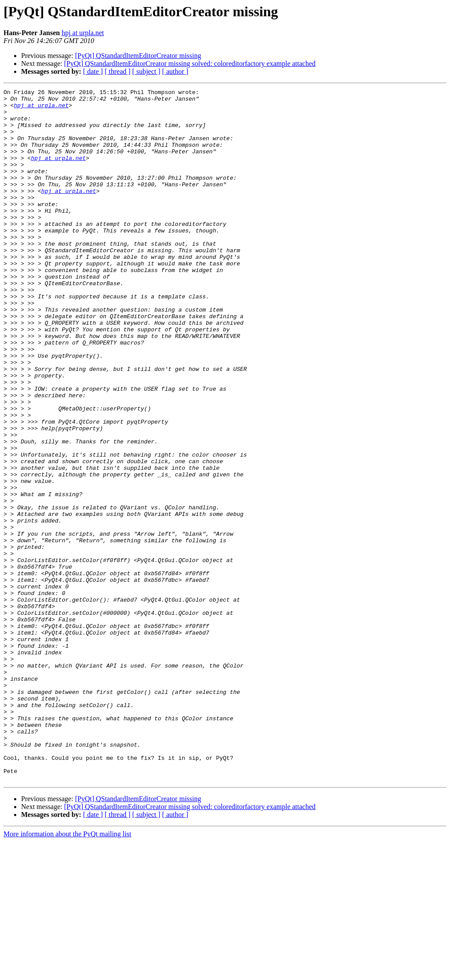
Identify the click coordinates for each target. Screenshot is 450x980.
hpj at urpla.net (83, 33)
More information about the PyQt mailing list (67, 972)
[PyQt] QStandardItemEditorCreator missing (138, 56)
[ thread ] (118, 71)
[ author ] (175, 71)
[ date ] (93, 71)
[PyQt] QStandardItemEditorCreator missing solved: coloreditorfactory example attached (190, 64)
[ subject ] (146, 71)
